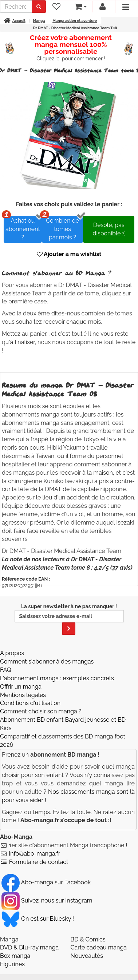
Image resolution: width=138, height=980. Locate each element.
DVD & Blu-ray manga (29, 947)
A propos (12, 653)
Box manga (15, 956)
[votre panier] (80, 7)
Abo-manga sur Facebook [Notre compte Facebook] (46, 882)
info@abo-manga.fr (35, 854)
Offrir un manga (21, 687)
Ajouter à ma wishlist (69, 254)
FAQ (6, 670)
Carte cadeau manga (99, 947)
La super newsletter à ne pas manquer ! (69, 619)
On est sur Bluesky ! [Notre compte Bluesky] (38, 919)
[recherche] (16, 7)
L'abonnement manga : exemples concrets (57, 678)
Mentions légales (23, 695)
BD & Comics (88, 939)
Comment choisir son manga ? (41, 711)
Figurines (12, 964)
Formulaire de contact (39, 862)
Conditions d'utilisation (30, 703)
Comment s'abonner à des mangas (47, 662)
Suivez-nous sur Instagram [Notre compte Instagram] (47, 901)
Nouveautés (87, 956)
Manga (9, 939)
